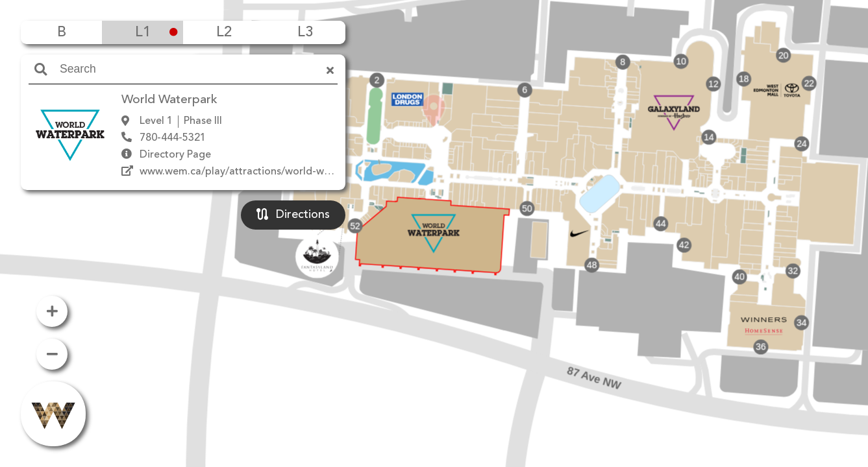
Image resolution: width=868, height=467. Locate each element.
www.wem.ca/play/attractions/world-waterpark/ (254, 172)
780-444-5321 (173, 138)
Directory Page (175, 155)
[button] (434, 215)
